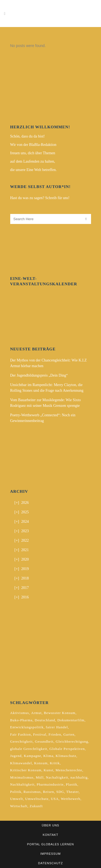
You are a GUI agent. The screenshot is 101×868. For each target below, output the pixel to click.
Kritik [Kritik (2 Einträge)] (55, 763)
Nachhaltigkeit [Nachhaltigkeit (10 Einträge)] (22, 784)
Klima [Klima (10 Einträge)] (48, 756)
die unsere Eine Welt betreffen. (34, 170)
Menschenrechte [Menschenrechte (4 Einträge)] (69, 770)
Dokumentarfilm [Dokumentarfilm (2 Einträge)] (71, 720)
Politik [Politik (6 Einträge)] (16, 792)
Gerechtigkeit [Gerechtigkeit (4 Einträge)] (22, 741)
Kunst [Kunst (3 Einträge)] (48, 770)
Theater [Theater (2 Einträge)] (72, 792)
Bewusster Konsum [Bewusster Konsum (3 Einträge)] (60, 713)
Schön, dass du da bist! (28, 136)
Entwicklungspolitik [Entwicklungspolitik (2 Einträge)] (27, 727)
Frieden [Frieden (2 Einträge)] (55, 734)
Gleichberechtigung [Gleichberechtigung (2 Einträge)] (72, 741)
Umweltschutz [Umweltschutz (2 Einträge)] (37, 799)
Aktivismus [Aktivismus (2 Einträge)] (20, 713)
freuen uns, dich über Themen (33, 153)
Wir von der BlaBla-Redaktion (33, 145)
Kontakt (50, 835)
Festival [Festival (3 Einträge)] (40, 734)
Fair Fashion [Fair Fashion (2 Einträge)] (21, 734)
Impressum (51, 854)
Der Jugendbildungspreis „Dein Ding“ (39, 375)
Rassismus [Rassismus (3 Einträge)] (32, 792)
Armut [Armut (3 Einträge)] (36, 713)
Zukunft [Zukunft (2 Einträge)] (36, 806)
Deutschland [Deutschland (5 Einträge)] (45, 720)
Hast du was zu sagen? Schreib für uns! (40, 198)
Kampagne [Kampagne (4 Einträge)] (32, 756)
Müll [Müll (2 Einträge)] (40, 777)
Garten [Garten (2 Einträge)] (69, 734)
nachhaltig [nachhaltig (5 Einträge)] (79, 777)
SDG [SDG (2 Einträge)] (60, 792)
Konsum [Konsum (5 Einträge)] (41, 763)
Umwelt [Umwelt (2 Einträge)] (17, 799)
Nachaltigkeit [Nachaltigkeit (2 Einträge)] (57, 777)
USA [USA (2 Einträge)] (55, 799)
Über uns (50, 825)
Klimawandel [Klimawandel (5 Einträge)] (21, 763)
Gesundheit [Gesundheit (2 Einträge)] (44, 741)
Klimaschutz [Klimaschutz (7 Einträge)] (66, 756)
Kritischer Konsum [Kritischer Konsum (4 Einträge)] (26, 770)
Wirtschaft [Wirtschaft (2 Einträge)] (19, 806)
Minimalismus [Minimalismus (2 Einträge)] (22, 777)
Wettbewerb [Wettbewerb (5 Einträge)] (71, 799)
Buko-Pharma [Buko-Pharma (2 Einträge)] (21, 720)
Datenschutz (50, 863)
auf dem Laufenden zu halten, (33, 161)
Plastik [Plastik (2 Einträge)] (72, 784)
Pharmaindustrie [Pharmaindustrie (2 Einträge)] (50, 784)
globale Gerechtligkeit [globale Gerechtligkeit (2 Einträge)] (29, 749)
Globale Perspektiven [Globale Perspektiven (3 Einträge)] (67, 749)
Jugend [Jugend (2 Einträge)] (16, 756)
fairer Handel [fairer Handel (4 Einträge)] (57, 727)
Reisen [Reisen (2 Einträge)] (48, 792)
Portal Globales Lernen (50, 844)
